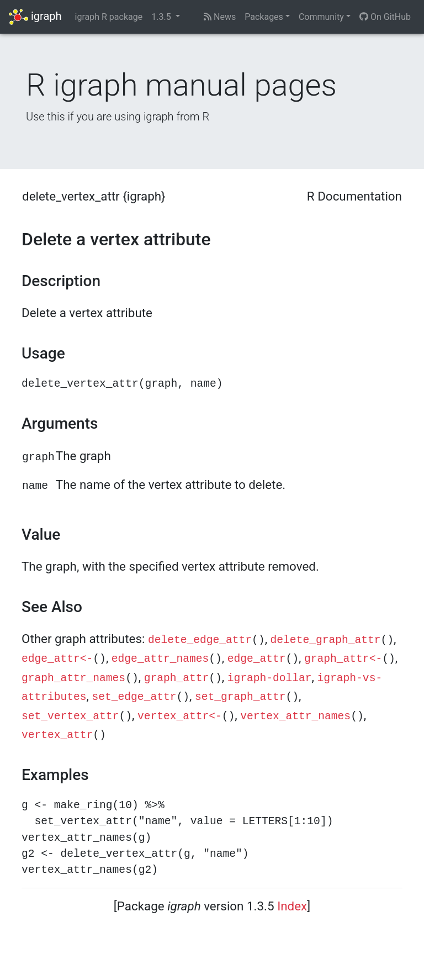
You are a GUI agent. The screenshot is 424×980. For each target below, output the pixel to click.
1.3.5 (162, 17)
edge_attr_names (160, 659)
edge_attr (257, 659)
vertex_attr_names (295, 716)
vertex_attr (57, 735)
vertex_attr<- (180, 716)
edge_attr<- (57, 659)
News (220, 17)
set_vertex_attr (70, 716)
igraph (35, 17)
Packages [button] (264, 17)
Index (292, 906)
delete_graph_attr (326, 640)
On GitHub (385, 17)
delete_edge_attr (200, 640)
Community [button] (321, 17)
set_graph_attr (240, 697)
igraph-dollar (270, 678)
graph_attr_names (73, 678)
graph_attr (177, 678)
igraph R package (109, 17)
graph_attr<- (343, 659)
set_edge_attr (134, 697)
